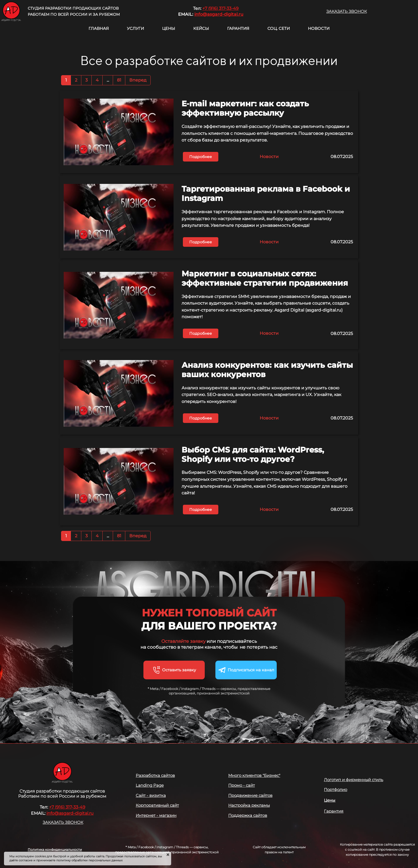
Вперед (138, 80)
